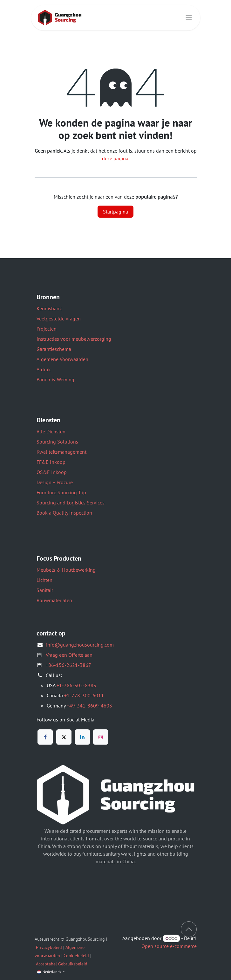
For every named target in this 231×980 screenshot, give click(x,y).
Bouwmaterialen (54, 600)
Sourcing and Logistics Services (71, 503)
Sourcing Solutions (57, 442)
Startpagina (115, 212)
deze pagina (115, 158)
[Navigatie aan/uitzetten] (189, 18)
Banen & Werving (55, 379)
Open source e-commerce (169, 946)
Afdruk (44, 369)
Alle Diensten (51, 431)
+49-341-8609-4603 (89, 706)
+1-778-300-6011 (84, 695)
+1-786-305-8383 (76, 685)
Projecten (47, 329)
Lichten (44, 580)
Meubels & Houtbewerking (66, 570)
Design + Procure (55, 482)
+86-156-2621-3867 (68, 665)
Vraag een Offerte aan (69, 655)
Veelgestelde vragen (59, 319)
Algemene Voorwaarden (62, 359)
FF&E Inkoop (51, 462)
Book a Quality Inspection (64, 513)
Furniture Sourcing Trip (61, 492)
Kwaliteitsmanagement (61, 452)
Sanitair (45, 590)
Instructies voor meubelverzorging (74, 339)
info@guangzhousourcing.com (80, 645)
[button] (189, 929)
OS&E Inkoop (52, 472)
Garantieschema (54, 349)
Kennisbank (49, 308)
